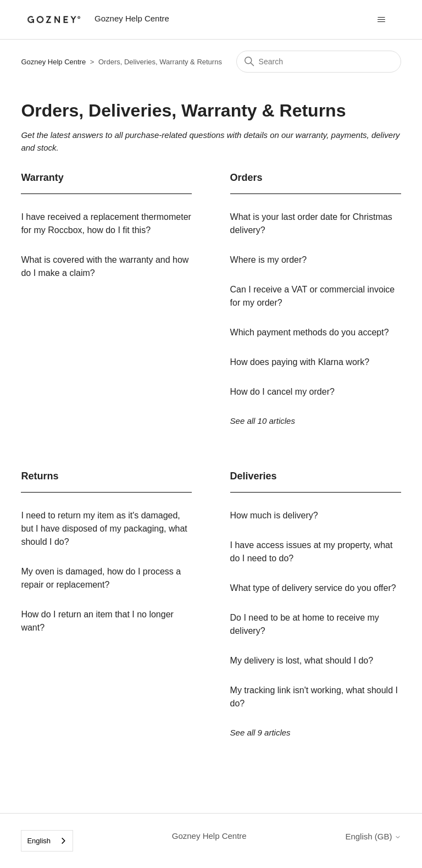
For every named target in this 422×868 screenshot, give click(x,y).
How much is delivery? (274, 515)
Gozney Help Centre (53, 62)
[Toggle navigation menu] (382, 20)
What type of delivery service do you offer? (313, 588)
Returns (40, 476)
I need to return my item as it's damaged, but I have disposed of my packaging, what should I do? (104, 529)
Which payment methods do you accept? (310, 332)
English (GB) (373, 836)
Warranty (42, 178)
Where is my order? (269, 260)
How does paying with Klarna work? (300, 362)
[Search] (319, 62)
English (39, 841)
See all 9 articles (260, 732)
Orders (246, 178)
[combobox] (47, 841)
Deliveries (254, 476)
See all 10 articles (263, 421)
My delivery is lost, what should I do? (302, 660)
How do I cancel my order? (282, 392)
